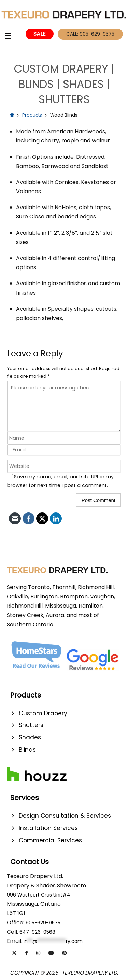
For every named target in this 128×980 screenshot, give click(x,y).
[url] (64, 466)
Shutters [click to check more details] (31, 725)
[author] (64, 438)
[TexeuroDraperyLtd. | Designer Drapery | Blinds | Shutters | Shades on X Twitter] (14, 953)
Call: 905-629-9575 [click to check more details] (90, 34)
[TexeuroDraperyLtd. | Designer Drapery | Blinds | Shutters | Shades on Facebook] (26, 953)
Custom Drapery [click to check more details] (43, 713)
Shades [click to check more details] (30, 737)
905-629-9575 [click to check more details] (43, 923)
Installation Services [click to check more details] (48, 828)
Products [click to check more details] (32, 115)
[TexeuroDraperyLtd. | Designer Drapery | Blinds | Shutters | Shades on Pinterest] (65, 953)
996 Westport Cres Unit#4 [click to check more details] (39, 895)
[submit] (98, 500)
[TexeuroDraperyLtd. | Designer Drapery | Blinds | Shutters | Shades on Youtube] (51, 953)
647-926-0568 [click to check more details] (37, 932)
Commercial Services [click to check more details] (50, 840)
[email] (64, 450)
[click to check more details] (13, 37)
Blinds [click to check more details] (27, 750)
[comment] (64, 406)
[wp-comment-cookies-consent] (11, 476)
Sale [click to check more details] (40, 34)
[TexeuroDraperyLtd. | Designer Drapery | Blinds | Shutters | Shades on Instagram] (38, 953)
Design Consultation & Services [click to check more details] (65, 816)
